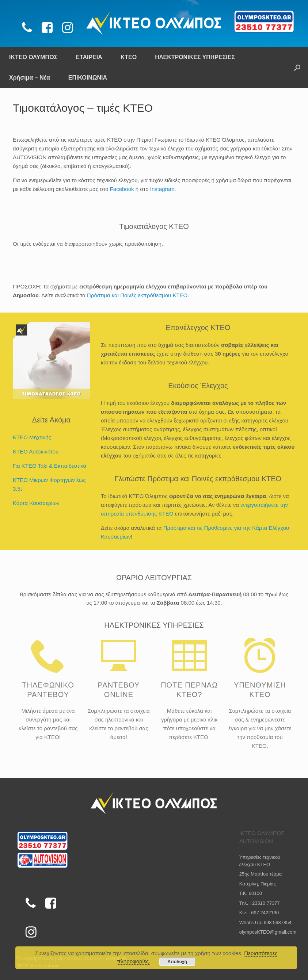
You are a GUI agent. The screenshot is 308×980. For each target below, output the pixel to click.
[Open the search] (297, 68)
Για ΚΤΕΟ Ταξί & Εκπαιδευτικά (50, 466)
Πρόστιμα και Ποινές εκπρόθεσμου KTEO (137, 295)
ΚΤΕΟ (129, 57)
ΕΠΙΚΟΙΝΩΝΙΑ (88, 78)
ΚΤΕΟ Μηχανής (32, 437)
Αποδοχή (177, 962)
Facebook (122, 189)
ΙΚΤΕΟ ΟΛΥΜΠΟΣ (33, 57)
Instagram (162, 189)
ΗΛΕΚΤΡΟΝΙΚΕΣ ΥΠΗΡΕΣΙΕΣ (195, 57)
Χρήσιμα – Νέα (30, 78)
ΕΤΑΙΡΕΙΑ (89, 57)
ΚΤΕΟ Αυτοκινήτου (36, 451)
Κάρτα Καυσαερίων (36, 503)
